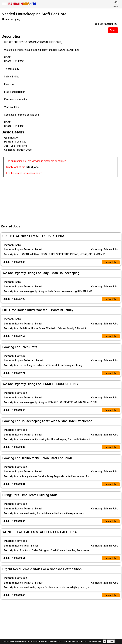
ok (105, 642)
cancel (111, 642)
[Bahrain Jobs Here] (22, 5)
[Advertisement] (62, 200)
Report (113, 30)
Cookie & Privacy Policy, (71, 642)
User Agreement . (95, 642)
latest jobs (32, 167)
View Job (111, 262)
